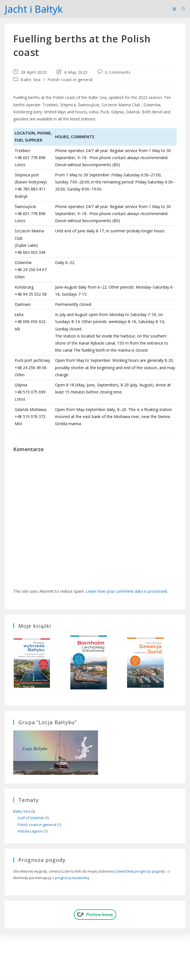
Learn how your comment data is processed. (127, 591)
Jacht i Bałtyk (35, 9)
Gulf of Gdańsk (31, 818)
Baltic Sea (30, 80)
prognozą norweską (72, 878)
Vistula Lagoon (30, 831)
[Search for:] (181, 9)
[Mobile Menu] (175, 9)
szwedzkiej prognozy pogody (140, 871)
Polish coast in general (70, 80)
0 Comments (118, 73)
